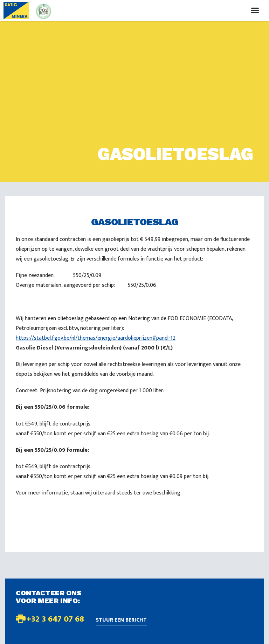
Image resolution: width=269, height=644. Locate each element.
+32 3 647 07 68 (55, 619)
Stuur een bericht (121, 621)
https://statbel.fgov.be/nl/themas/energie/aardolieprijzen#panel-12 (96, 338)
